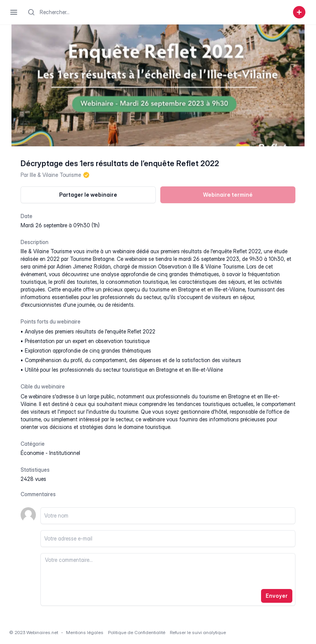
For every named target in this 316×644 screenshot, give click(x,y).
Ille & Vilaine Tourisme (55, 175)
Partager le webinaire (88, 195)
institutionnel (65, 453)
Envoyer (277, 596)
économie (32, 453)
